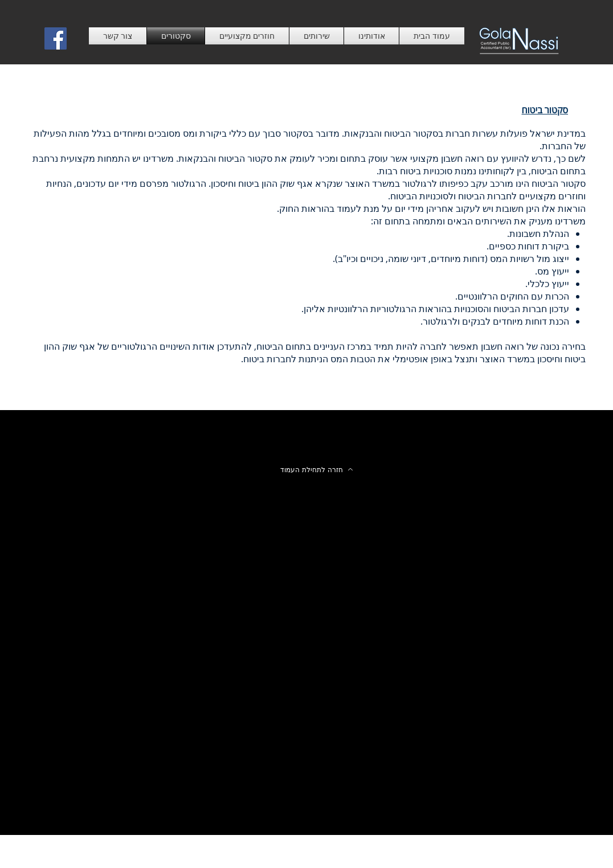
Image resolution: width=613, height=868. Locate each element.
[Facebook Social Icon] (56, 38)
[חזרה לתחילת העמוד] (317, 469)
